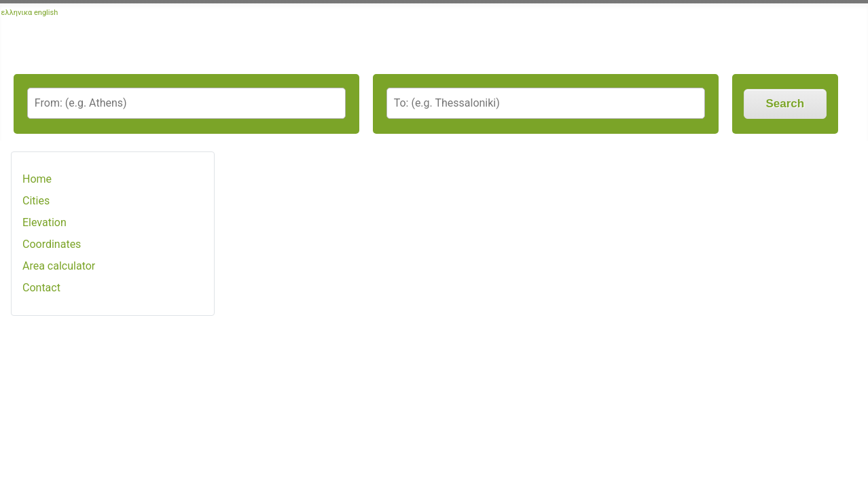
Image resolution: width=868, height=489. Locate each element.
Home (37, 179)
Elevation (44, 222)
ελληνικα (17, 13)
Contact (41, 288)
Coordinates (52, 244)
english (46, 13)
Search (785, 104)
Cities (36, 201)
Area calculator (59, 266)
